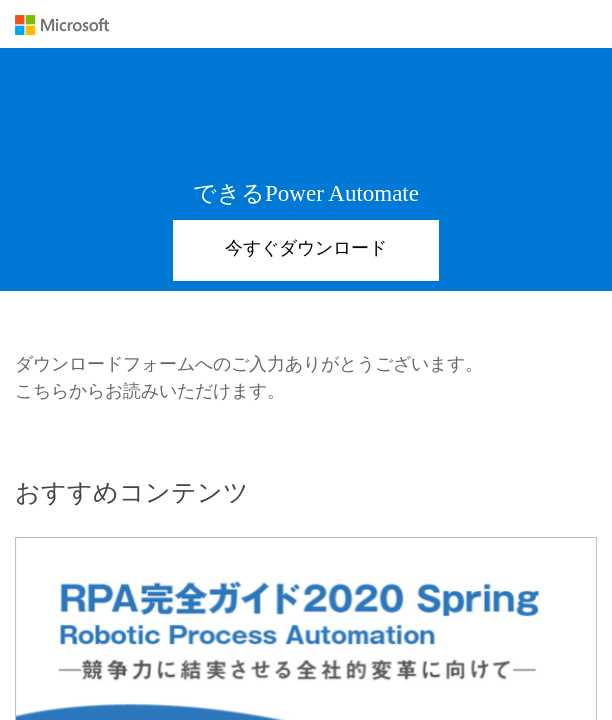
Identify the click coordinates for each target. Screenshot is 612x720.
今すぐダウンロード (306, 248)
